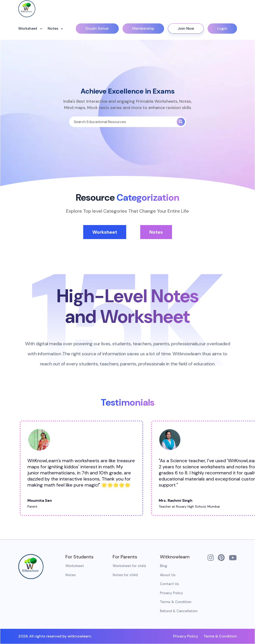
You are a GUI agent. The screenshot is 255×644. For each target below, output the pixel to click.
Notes (53, 28)
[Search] (123, 122)
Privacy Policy (171, 593)
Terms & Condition (176, 602)
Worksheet (28, 28)
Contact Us (169, 584)
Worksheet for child (129, 566)
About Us (168, 575)
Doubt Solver (97, 28)
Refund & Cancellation (179, 611)
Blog (163, 566)
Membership (143, 28)
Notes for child (125, 575)
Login (222, 28)
